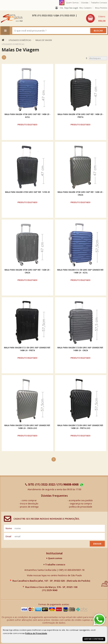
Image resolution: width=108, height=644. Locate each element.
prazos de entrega (29, 507)
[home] (12, 18)
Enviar (97, 544)
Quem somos (54, 558)
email (8, 536)
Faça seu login (71, 8)
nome (9, 528)
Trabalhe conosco (54, 564)
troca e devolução (29, 503)
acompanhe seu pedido (81, 500)
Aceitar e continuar (94, 639)
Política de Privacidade (36, 633)
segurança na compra (81, 503)
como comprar (29, 500)
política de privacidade (81, 507)
